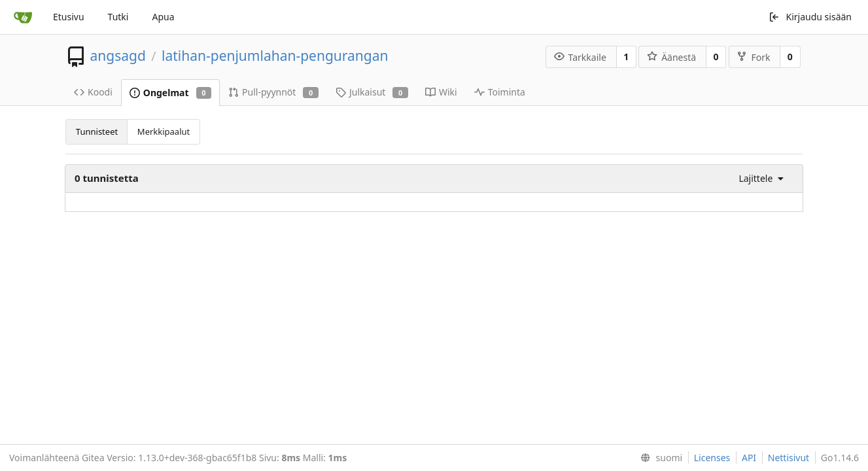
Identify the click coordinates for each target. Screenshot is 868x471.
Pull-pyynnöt (273, 92)
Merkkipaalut (164, 131)
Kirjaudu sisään (810, 17)
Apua (163, 17)
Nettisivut (789, 458)
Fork (753, 57)
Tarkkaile (580, 57)
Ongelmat (170, 93)
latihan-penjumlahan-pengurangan (275, 56)
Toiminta (500, 92)
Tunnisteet (97, 131)
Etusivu (69, 17)
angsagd (117, 56)
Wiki (441, 92)
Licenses (712, 458)
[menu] (757, 179)
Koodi (93, 92)
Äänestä (671, 57)
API (749, 458)
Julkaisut (372, 92)
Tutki (118, 17)
